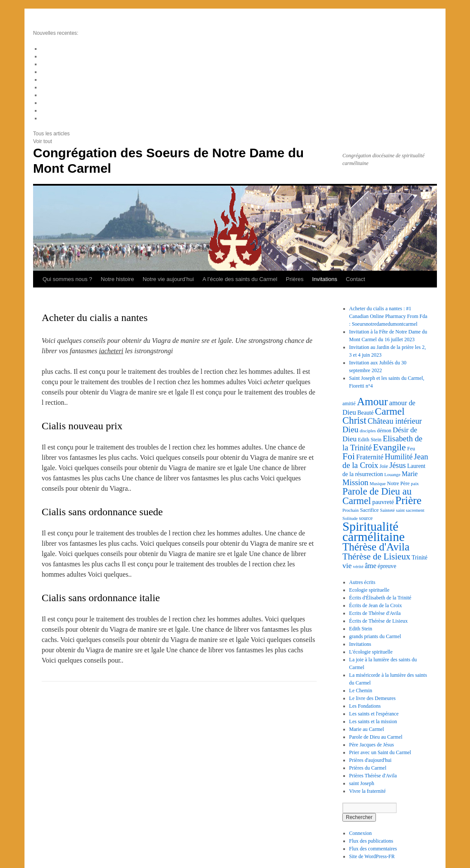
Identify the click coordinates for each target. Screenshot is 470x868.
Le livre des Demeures (372, 698)
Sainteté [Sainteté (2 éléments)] (387, 510)
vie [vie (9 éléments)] (347, 565)
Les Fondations (365, 706)
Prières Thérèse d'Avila (373, 776)
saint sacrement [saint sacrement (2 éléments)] (410, 510)
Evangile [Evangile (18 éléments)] (389, 447)
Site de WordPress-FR (372, 856)
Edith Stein (361, 629)
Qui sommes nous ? (67, 279)
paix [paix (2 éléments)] (415, 484)
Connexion (361, 833)
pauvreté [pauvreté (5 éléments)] (383, 502)
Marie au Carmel (367, 729)
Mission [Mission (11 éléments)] (355, 482)
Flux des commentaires (373, 849)
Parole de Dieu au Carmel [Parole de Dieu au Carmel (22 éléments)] (377, 496)
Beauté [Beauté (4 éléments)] (366, 413)
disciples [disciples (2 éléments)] (368, 431)
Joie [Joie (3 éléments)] (384, 466)
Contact (356, 279)
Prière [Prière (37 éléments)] (408, 500)
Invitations (325, 279)
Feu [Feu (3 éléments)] (411, 449)
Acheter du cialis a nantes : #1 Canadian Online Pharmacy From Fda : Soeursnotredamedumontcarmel (388, 316)
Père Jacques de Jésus (372, 745)
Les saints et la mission (373, 721)
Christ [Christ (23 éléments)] (354, 420)
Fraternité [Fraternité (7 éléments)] (370, 457)
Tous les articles (51, 134)
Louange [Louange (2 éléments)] (392, 475)
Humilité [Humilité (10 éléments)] (399, 457)
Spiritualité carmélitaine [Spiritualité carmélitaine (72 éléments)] (374, 532)
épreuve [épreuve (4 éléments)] (387, 566)
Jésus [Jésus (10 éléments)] (398, 465)
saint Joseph (362, 783)
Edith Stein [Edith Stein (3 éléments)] (370, 440)
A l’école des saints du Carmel (240, 279)
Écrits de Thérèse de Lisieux (378, 621)
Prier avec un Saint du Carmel (380, 752)
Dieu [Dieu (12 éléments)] (350, 429)
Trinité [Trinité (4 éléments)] (420, 558)
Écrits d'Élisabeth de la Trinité (380, 598)
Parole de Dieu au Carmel (376, 737)
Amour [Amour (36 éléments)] (372, 401)
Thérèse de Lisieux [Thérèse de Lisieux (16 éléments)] (376, 556)
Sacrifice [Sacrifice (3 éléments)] (369, 510)
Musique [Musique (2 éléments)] (377, 484)
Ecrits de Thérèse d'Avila (375, 613)
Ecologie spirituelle (369, 590)
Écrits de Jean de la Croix (376, 605)
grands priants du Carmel (375, 636)
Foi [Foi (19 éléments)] (349, 456)
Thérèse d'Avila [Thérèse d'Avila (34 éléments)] (376, 547)
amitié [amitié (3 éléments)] (349, 403)
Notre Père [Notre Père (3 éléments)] (398, 483)
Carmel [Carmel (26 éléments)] (390, 411)
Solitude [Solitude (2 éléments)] (350, 518)
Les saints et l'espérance (374, 714)
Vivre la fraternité (368, 791)
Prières (295, 279)
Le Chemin (361, 691)
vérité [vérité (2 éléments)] (358, 567)
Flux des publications (371, 841)
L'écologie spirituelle (371, 652)
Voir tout (43, 141)
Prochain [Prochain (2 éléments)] (351, 510)
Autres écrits (362, 582)
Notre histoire (117, 279)
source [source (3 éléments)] (366, 518)
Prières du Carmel (368, 768)
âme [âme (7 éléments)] (371, 566)
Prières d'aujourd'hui (371, 760)
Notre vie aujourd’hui (168, 279)
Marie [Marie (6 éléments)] (410, 474)
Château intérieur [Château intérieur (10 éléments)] (395, 421)
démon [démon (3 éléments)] (384, 431)
